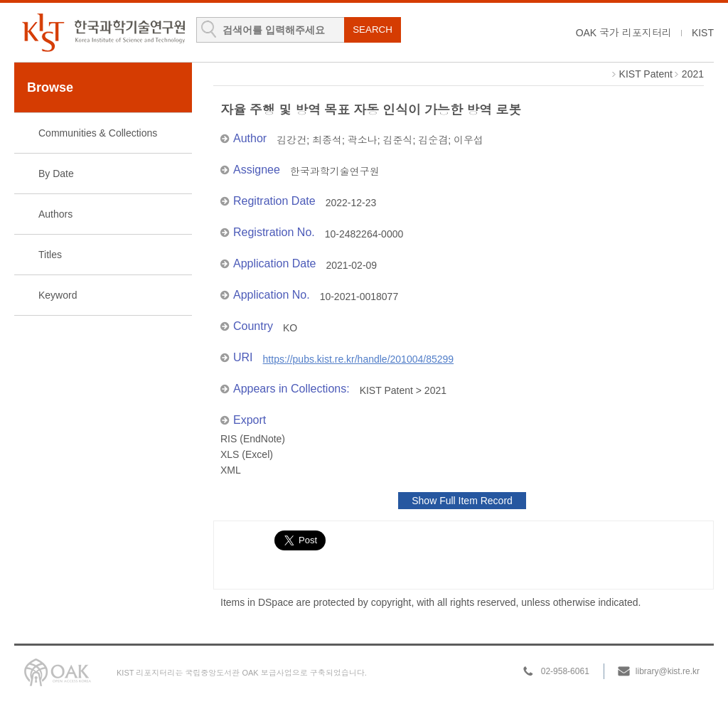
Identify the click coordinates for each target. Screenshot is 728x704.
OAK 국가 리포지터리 (624, 33)
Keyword (58, 295)
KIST (703, 33)
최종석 (327, 140)
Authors (55, 214)
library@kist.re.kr (668, 671)
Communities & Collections (98, 133)
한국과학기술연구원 (335, 171)
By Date (56, 174)
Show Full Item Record (462, 501)
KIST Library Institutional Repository (103, 32)
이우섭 (469, 140)
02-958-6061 (565, 671)
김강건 (291, 140)
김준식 (397, 140)
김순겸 (433, 140)
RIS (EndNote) (253, 439)
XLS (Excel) (247, 454)
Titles (50, 255)
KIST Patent (646, 74)
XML (231, 470)
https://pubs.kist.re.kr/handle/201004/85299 (359, 359)
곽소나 (363, 140)
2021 (693, 74)
